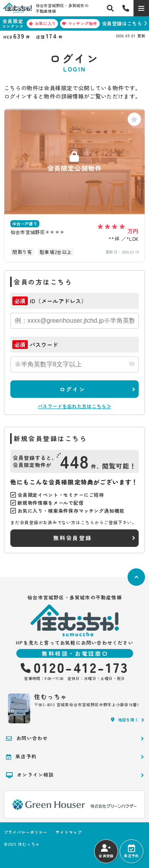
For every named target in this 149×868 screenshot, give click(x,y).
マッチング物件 (80, 23)
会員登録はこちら (122, 23)
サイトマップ (69, 832)
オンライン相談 (30, 775)
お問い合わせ (27, 738)
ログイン (73, 389)
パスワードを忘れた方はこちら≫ (74, 406)
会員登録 (106, 851)
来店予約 (131, 851)
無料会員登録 (73, 538)
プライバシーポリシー (26, 832)
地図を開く (125, 720)
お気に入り (42, 23)
